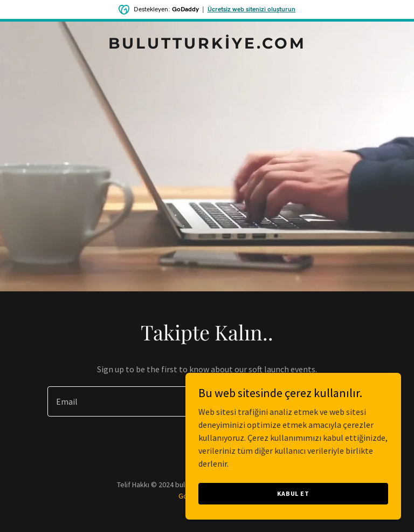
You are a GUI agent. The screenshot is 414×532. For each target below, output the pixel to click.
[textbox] (167, 401)
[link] (207, 45)
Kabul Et (293, 493)
